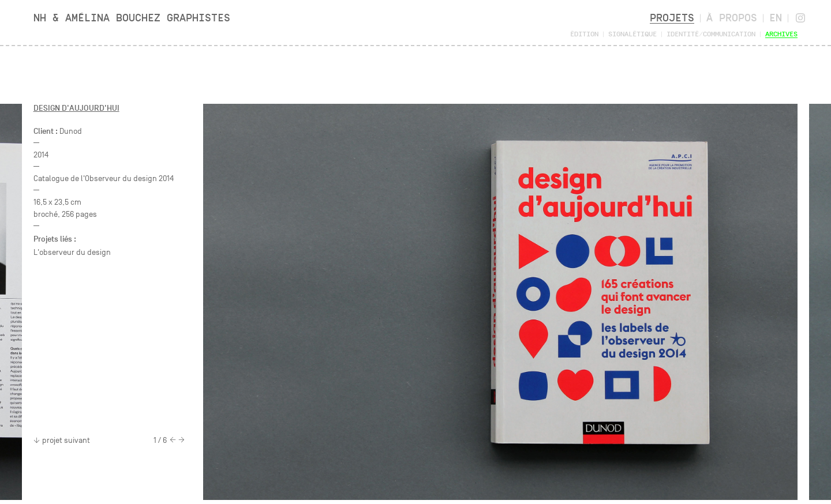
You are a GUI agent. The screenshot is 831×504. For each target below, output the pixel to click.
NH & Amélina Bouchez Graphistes (132, 18)
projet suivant (62, 440)
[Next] (181, 441)
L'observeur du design (72, 252)
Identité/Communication (711, 34)
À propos (732, 18)
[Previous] (173, 441)
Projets (672, 18)
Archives (781, 34)
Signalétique (632, 34)
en (776, 18)
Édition (584, 34)
